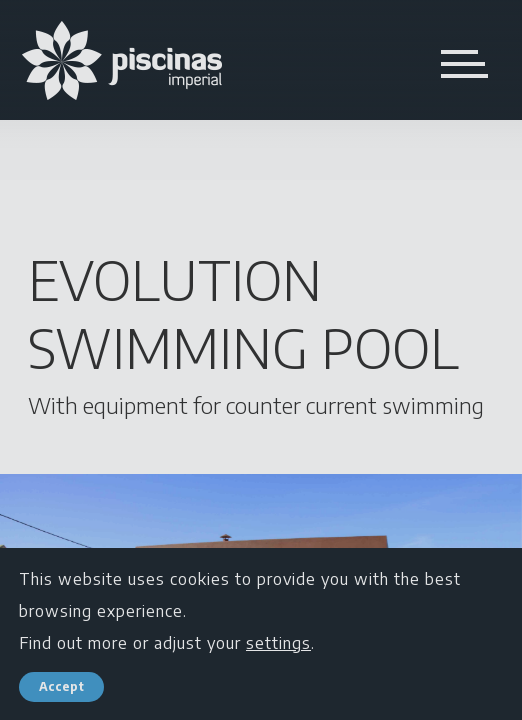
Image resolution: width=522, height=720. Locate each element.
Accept (61, 686)
